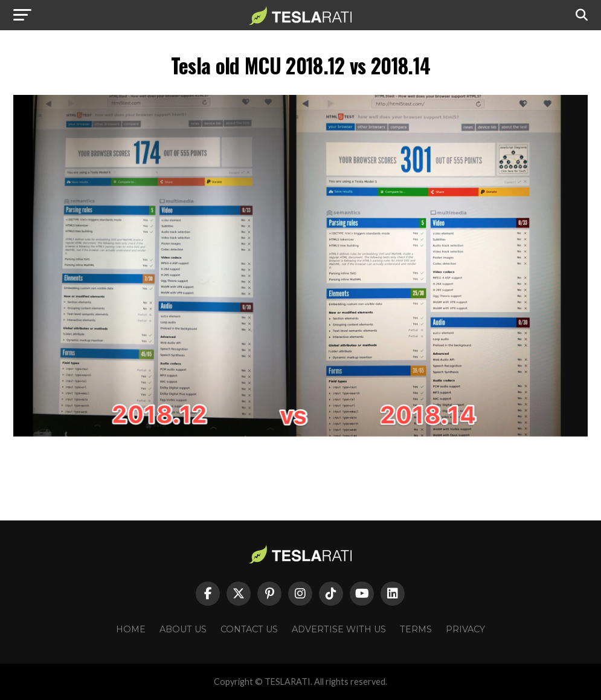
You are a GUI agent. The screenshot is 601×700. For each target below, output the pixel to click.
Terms (416, 629)
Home (131, 629)
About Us (183, 629)
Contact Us (249, 629)
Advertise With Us (339, 629)
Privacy (465, 629)
